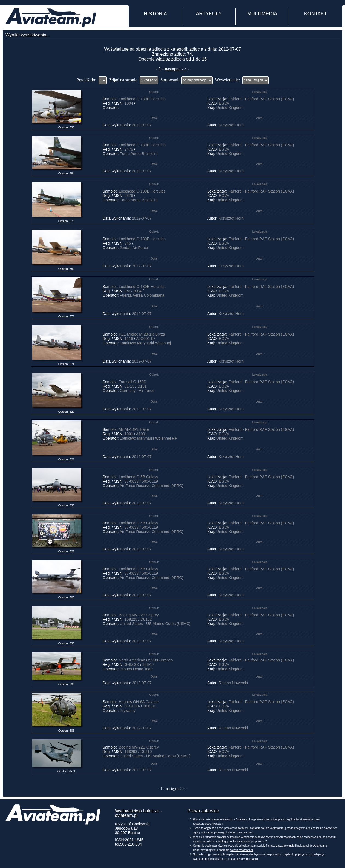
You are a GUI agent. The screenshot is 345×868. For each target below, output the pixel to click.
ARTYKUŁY (209, 14)
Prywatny (128, 711)
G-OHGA (132, 706)
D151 (142, 386)
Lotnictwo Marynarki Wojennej (146, 343)
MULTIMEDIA (262, 14)
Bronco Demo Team (137, 669)
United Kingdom (230, 108)
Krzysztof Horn (231, 125)
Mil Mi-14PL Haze (134, 429)
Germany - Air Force (137, 391)
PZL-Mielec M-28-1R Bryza (142, 334)
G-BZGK (132, 664)
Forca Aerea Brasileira (139, 154)
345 (128, 243)
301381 (149, 706)
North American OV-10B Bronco (146, 660)
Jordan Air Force (134, 248)
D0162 (146, 619)
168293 (131, 752)
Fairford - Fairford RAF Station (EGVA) (261, 99)
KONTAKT (316, 14)
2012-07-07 (142, 125)
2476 (129, 149)
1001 (129, 434)
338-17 (148, 664)
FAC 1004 (133, 291)
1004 (129, 103)
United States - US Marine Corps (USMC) (155, 624)
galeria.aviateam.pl (242, 850)
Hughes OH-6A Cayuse (139, 702)
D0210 (146, 752)
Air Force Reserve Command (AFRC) (152, 486)
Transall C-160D (132, 382)
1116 (129, 339)
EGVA (224, 103)
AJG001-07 (146, 339)
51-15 (130, 386)
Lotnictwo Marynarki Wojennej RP (149, 438)
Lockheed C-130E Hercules (142, 99)
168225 (131, 619)
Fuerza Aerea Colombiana (142, 295)
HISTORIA (155, 14)
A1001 (142, 434)
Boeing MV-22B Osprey (139, 615)
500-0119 (150, 481)
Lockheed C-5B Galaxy (139, 477)
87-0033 (132, 481)
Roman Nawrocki (233, 683)
